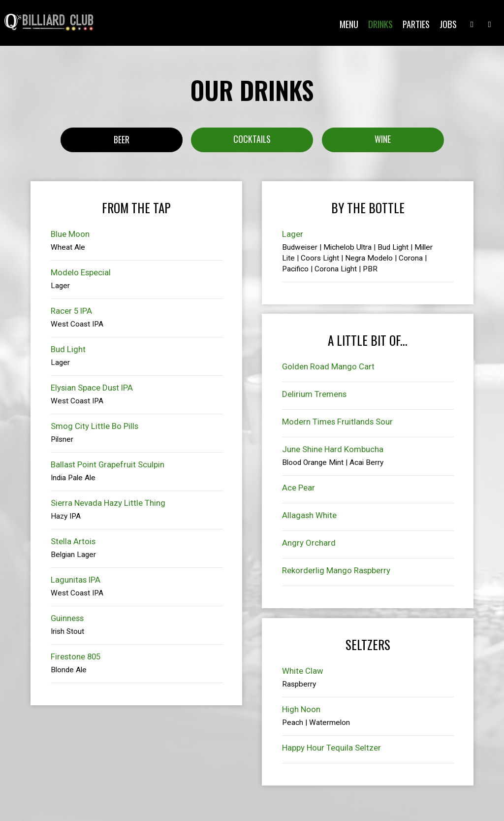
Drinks (379, 25)
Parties (415, 25)
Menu (347, 25)
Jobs (447, 25)
